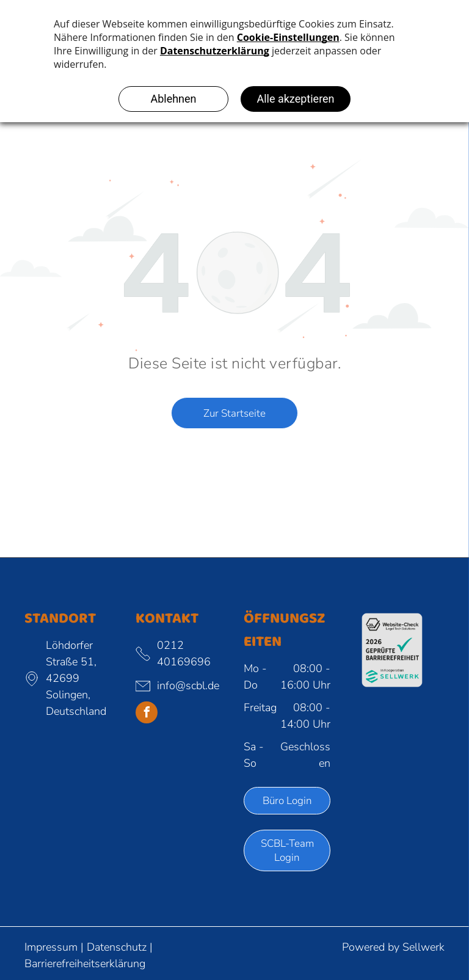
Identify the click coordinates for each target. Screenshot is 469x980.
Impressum (51, 947)
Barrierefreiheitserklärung (85, 964)
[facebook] (147, 714)
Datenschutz (117, 947)
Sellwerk (424, 947)
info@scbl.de (188, 686)
